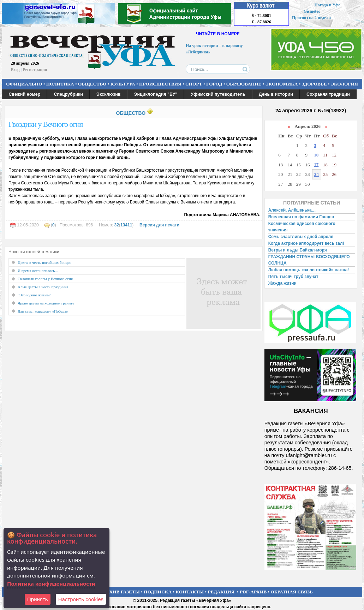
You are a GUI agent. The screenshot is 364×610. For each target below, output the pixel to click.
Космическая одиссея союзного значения (302, 227)
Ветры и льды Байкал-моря (298, 250)
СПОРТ (194, 84)
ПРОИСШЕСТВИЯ (160, 84)
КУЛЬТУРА (123, 84)
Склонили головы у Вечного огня (45, 279)
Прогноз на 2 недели (311, 18)
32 (117, 225)
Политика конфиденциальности (51, 584)
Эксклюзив (109, 94)
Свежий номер (25, 94)
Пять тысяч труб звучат (293, 277)
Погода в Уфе (327, 5)
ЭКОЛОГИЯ (344, 84)
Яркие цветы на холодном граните (46, 303)
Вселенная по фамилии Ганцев (301, 217)
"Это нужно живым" (34, 295)
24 (317, 174)
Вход (15, 70)
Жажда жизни (282, 283)
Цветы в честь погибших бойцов (45, 262)
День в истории (276, 94)
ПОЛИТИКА (60, 84)
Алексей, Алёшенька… (292, 210)
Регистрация (35, 70)
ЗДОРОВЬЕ (314, 84)
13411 (126, 225)
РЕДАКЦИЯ (221, 592)
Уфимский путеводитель (218, 94)
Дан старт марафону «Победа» (43, 311)
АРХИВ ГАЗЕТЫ (121, 592)
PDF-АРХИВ (253, 592)
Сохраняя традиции (328, 94)
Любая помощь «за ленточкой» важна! (309, 270)
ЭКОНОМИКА (282, 84)
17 (316, 164)
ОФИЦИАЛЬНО (24, 84)
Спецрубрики (68, 94)
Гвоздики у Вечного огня (46, 124)
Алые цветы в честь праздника (43, 287)
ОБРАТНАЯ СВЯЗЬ (292, 592)
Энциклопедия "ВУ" (156, 94)
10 (316, 155)
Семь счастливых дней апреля (301, 237)
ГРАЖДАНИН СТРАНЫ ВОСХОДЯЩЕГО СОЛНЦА (309, 260)
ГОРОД (214, 84)
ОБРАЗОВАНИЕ (244, 84)
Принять (38, 599)
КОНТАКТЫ (190, 592)
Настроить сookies (81, 599)
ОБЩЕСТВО (92, 84)
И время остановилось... (38, 271)
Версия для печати (159, 225)
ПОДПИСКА (158, 592)
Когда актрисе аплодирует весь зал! (306, 243)
